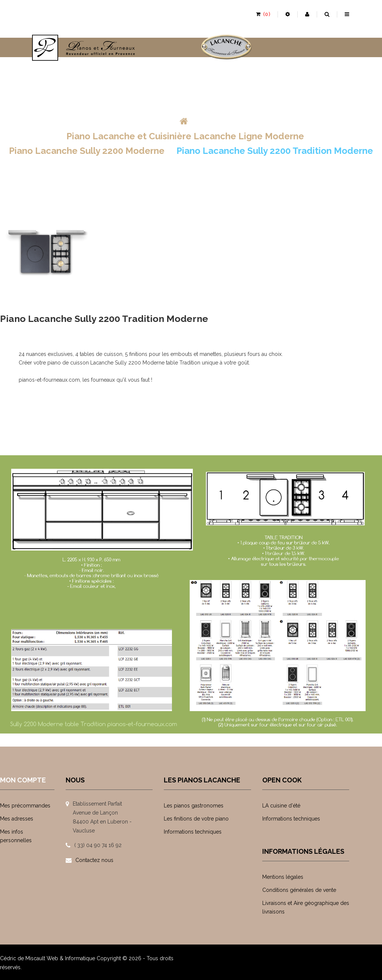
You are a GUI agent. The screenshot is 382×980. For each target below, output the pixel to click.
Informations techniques (193, 832)
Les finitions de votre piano (196, 819)
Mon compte (23, 780)
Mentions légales (283, 877)
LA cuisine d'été (281, 806)
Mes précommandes (25, 806)
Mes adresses (17, 819)
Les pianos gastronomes (194, 806)
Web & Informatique (71, 958)
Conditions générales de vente (299, 890)
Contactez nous (94, 860)
